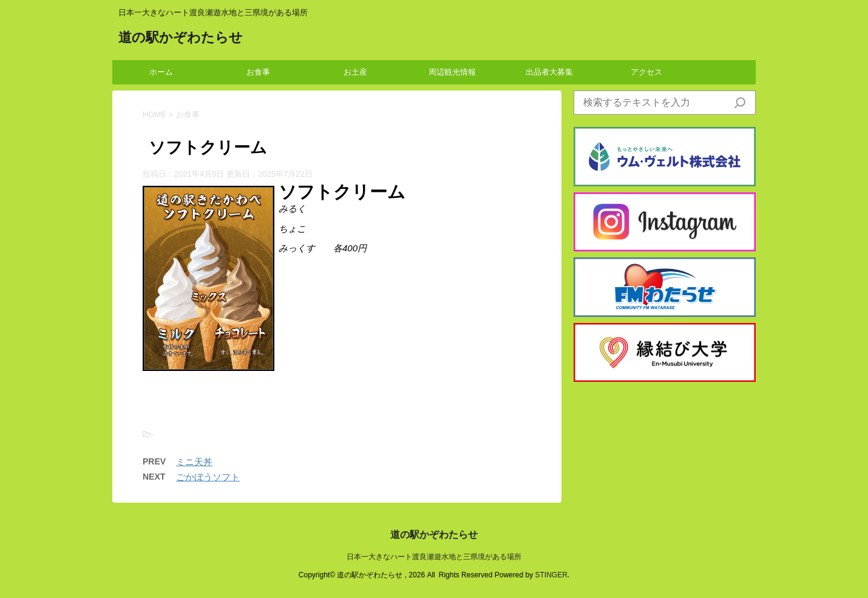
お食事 (258, 72)
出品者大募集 (549, 72)
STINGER (551, 575)
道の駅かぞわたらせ (181, 39)
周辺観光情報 (452, 72)
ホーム (161, 72)
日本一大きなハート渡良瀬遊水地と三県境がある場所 (434, 557)
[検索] (740, 103)
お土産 (355, 72)
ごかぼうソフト (208, 477)
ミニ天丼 (194, 462)
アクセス (646, 72)
